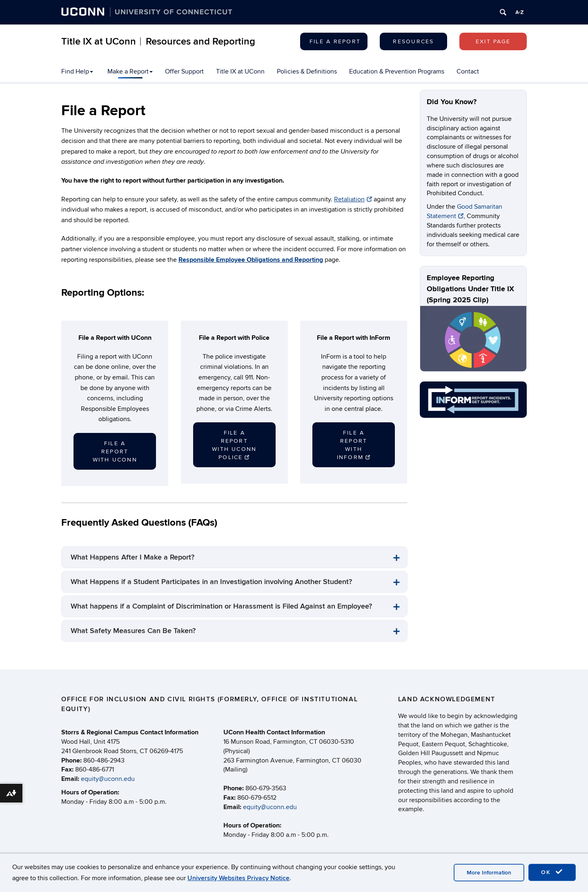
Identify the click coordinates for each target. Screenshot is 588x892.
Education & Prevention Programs (397, 71)
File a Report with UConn (115, 452)
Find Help (77, 71)
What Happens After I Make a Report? (133, 557)
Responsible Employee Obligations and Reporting (251, 260)
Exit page (493, 41)
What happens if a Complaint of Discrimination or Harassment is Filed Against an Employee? (221, 606)
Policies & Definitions (307, 71)
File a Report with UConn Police (234, 445)
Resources (413, 41)
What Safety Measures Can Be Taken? (133, 631)
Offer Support (184, 71)
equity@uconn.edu (108, 779)
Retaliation (353, 199)
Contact (468, 71)
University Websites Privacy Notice (238, 878)
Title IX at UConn (240, 71)
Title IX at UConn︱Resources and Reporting (158, 41)
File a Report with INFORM (354, 445)
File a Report (335, 41)
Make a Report (130, 71)
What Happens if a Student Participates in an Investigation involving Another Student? (211, 582)
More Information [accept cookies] (489, 873)
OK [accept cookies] (552, 872)
